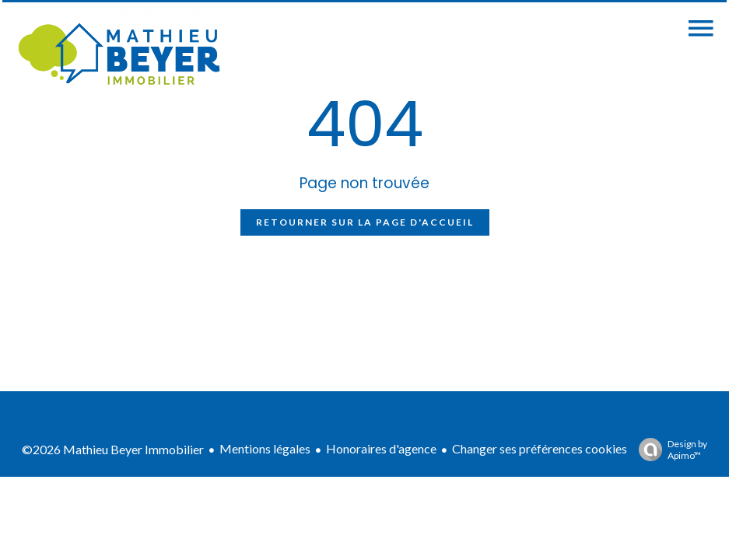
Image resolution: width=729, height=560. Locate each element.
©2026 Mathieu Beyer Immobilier (113, 449)
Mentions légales (265, 448)
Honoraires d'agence (381, 448)
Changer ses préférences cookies (540, 448)
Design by (669, 450)
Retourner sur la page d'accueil (365, 222)
